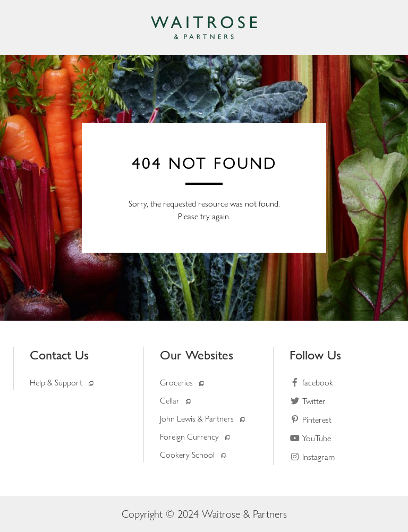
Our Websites (197, 355)
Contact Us (59, 355)
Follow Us (315, 355)
